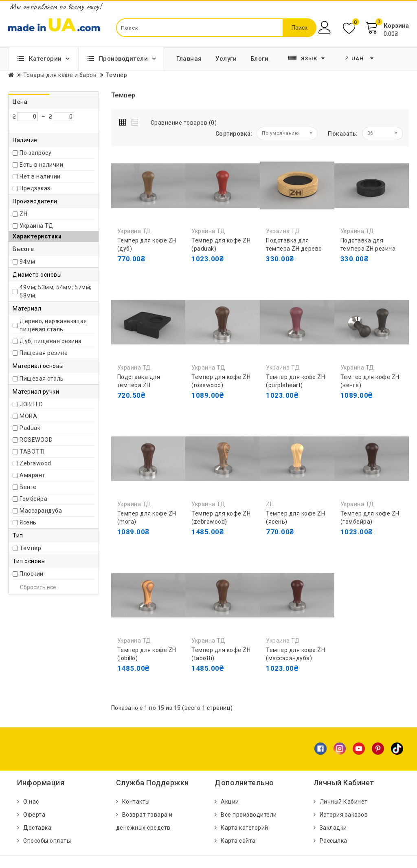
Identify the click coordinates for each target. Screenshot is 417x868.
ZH (23, 214)
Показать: (343, 134)
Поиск (300, 28)
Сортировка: (234, 134)
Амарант (32, 475)
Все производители (249, 815)
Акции (230, 802)
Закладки (333, 828)
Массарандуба (41, 511)
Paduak (30, 428)
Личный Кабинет (344, 802)
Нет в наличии (40, 176)
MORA (28, 416)
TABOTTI (32, 452)
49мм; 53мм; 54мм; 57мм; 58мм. (56, 291)
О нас (31, 802)
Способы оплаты (47, 841)
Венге (28, 487)
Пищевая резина (44, 353)
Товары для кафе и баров (60, 75)
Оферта (34, 815)
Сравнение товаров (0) (184, 123)
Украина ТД (36, 226)
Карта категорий (245, 828)
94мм (27, 262)
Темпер (30, 548)
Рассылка (334, 841)
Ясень (28, 522)
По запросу (35, 153)
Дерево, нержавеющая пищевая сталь (53, 325)
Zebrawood (35, 463)
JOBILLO (31, 404)
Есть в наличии (41, 165)
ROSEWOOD (36, 440)
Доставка (37, 828)
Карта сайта (238, 841)
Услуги (226, 59)
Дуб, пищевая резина (51, 341)
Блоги (260, 59)
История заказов (344, 815)
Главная (189, 59)
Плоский (32, 574)
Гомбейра (33, 499)
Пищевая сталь (42, 379)
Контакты (136, 802)
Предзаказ (35, 188)
